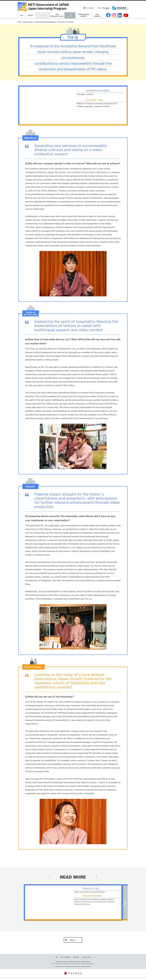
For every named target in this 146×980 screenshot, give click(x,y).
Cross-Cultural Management (45, 22)
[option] (73, 902)
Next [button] (125, 904)
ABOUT (31, 15)
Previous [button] (21, 904)
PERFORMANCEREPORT (84, 15)
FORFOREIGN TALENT (57, 15)
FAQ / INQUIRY (65, 959)
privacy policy (86, 959)
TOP (21, 15)
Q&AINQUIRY (97, 15)
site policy (76, 959)
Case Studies (28, 22)
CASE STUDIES (70, 15)
